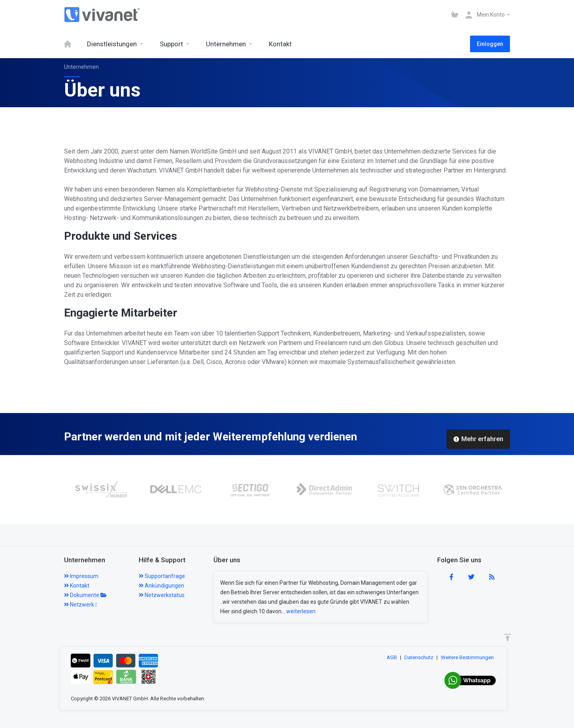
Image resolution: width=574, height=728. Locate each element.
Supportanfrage (162, 576)
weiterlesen (301, 611)
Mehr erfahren (478, 439)
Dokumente (85, 595)
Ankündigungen (161, 586)
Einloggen (490, 44)
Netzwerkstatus (162, 595)
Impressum (81, 576)
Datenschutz (419, 657)
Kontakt (77, 586)
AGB (392, 657)
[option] (111, 490)
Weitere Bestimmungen (467, 657)
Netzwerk (81, 605)
